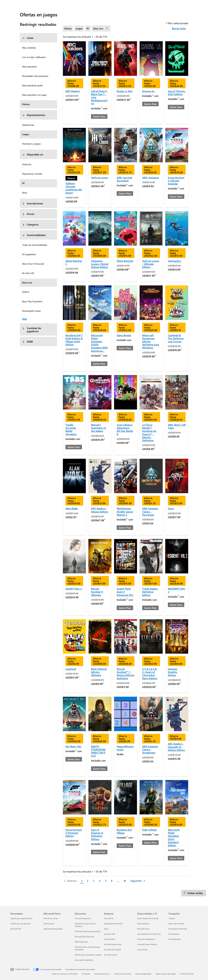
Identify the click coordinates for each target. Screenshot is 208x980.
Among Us (148, 91)
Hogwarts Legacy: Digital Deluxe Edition (100, 264)
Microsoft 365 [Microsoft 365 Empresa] (109, 939)
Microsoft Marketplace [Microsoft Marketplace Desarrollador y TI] (146, 939)
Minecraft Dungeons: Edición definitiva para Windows (151, 341)
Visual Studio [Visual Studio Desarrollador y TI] (142, 950)
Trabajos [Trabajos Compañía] (172, 918)
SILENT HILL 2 (74, 589)
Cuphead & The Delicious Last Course (176, 338)
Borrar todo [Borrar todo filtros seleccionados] (179, 28)
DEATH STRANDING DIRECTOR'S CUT (98, 751)
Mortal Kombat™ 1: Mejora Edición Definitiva (126, 674)
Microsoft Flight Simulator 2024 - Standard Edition (174, 837)
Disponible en (33, 154)
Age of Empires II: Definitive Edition (97, 834)
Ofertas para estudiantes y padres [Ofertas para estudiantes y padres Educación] (88, 955)
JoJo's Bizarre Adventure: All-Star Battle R (125, 429)
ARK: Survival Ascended (124, 179)
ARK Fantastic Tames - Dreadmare (150, 749)
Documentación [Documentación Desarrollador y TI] (143, 924)
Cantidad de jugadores (32, 330)
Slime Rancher (125, 261)
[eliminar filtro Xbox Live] (107, 28)
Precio (28, 214)
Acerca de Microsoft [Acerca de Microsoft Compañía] (176, 924)
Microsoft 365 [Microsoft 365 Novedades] (16, 929)
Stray (171, 508)
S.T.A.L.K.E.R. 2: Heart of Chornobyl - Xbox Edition (150, 674)
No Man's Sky (73, 746)
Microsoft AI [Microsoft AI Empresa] (109, 918)
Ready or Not (125, 91)
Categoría (30, 224)
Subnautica (174, 261)
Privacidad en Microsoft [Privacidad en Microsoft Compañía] (178, 929)
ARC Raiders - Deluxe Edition (100, 510)
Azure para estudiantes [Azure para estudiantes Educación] (84, 960)
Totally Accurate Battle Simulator (71, 429)
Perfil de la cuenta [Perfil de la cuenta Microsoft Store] (51, 918)
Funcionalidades (34, 235)
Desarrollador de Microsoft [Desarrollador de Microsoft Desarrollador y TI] (148, 918)
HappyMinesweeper (125, 748)
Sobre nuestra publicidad (166, 974)
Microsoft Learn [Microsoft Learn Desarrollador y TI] (143, 929)
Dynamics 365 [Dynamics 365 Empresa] (110, 934)
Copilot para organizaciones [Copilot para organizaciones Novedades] (21, 918)
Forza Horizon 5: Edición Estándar (176, 181)
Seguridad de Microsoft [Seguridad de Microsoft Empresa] (113, 924)
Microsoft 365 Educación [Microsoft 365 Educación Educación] (84, 937)
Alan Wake (72, 508)
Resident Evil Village (124, 831)
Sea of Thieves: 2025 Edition (177, 93)
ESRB (27, 342)
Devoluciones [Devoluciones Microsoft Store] (49, 924)
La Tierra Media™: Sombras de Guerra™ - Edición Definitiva (149, 432)
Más (25, 319)
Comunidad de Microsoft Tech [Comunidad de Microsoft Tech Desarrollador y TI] (149, 934)
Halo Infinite (149, 830)
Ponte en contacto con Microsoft (65, 974)
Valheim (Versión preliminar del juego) (74, 188)
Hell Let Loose (99, 177)
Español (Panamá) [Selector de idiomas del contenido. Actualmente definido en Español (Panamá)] (22, 969)
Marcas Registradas (143, 974)
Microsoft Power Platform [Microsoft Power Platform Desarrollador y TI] (147, 944)
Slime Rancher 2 (74, 262)
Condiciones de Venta (123, 974)
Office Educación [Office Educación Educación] (81, 942)
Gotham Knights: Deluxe (173, 672)
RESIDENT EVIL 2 (177, 590)
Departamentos (34, 115)
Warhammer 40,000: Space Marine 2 (125, 511)
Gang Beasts (124, 335)
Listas (28, 38)
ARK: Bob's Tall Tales (177, 426)
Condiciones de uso (102, 974)
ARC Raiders (73, 91)
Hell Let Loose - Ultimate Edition (151, 264)
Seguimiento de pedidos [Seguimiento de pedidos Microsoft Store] (53, 929)
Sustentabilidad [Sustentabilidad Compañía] (175, 939)
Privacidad (86, 974)
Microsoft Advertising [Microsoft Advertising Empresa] (112, 944)
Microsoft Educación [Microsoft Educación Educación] (83, 918)
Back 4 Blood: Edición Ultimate (99, 672)
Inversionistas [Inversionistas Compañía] (174, 934)
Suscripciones (33, 203)
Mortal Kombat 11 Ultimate (97, 592)
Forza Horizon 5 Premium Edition (74, 833)
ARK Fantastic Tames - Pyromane (150, 511)
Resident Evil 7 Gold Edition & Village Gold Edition (74, 340)
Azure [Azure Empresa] (106, 929)
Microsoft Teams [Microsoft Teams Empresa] (111, 955)
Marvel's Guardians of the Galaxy (98, 428)
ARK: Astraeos (151, 177)
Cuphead (71, 669)
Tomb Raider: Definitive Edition (150, 592)
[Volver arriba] (194, 893)
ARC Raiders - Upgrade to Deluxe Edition (176, 747)
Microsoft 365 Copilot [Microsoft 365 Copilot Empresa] (113, 950)
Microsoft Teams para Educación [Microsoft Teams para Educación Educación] (88, 931)
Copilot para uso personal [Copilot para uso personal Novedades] (21, 924)
